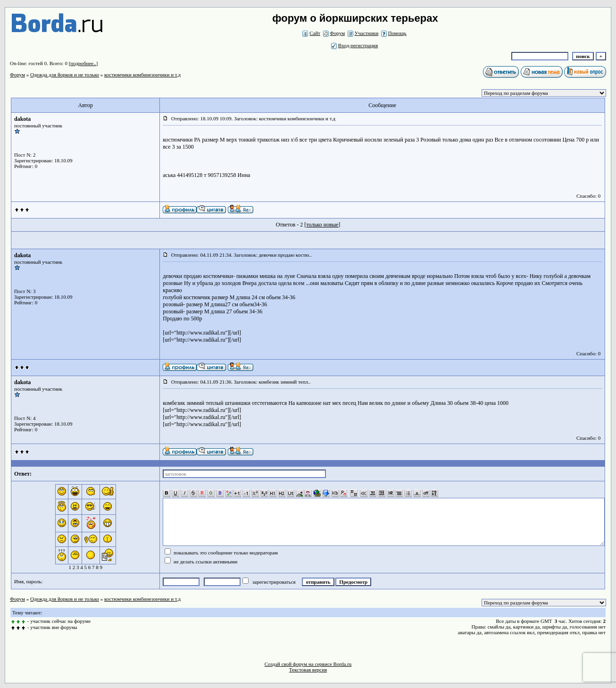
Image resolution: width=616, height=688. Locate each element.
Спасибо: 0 (588, 196)
